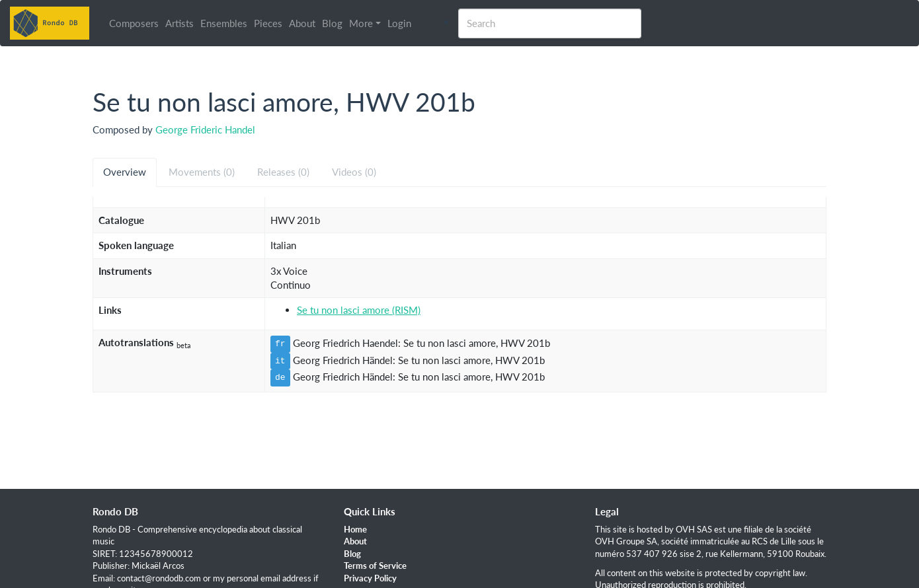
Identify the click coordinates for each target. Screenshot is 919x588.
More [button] (361, 23)
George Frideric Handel (205, 129)
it (280, 361)
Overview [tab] (125, 172)
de (280, 377)
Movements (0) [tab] (202, 172)
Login (399, 23)
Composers (134, 23)
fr (280, 344)
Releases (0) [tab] (283, 172)
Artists (180, 23)
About (302, 23)
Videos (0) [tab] (354, 172)
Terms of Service (375, 566)
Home (355, 529)
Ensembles (224, 23)
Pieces (268, 23)
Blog (332, 23)
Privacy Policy (370, 578)
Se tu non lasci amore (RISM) (359, 310)
